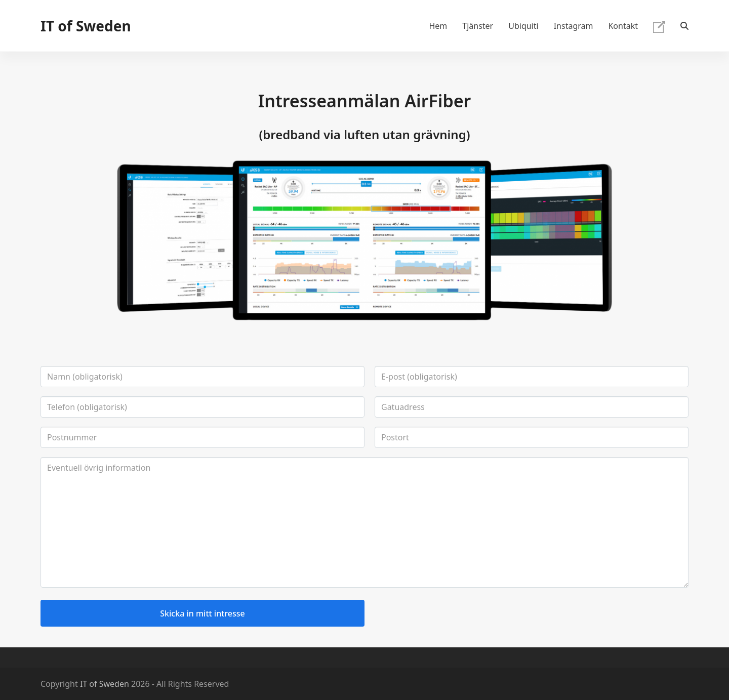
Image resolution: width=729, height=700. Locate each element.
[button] (684, 26)
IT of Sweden (86, 26)
